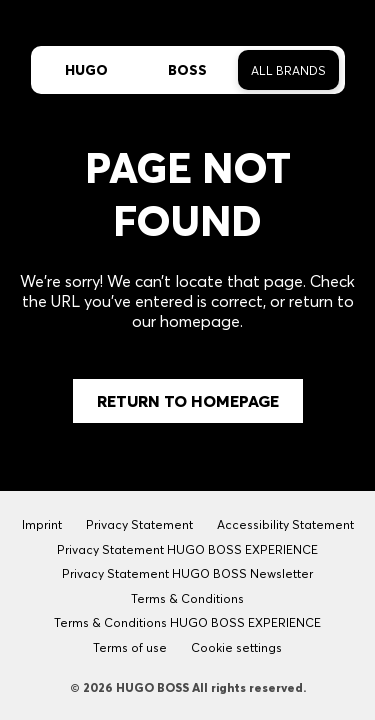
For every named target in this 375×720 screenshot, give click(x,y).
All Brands (288, 70)
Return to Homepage (188, 401)
